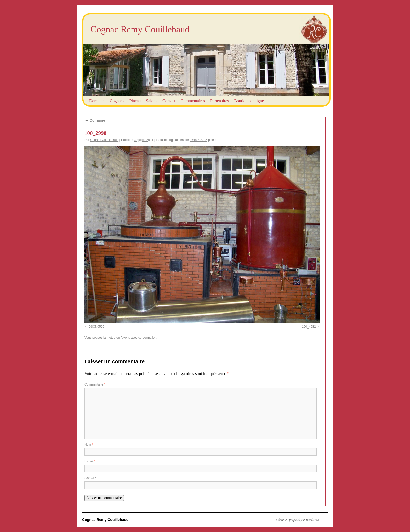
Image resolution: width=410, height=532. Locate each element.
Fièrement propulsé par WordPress (297, 520)
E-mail (90, 461)
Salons (152, 101)
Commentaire (95, 384)
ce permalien (147, 338)
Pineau (135, 101)
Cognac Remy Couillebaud (140, 29)
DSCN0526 (96, 327)
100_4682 (309, 327)
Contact (169, 101)
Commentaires (193, 101)
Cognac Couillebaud (104, 140)
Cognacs (117, 101)
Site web (90, 478)
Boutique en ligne (249, 101)
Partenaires (220, 101)
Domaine (97, 101)
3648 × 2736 (199, 140)
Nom (89, 445)
